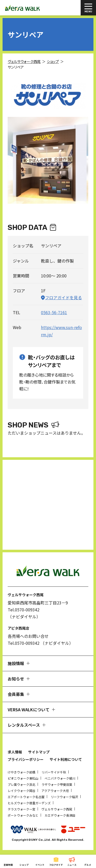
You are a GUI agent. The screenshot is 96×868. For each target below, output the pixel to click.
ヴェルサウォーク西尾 (57, 809)
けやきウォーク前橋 (22, 772)
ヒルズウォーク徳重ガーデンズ (29, 803)
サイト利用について (66, 759)
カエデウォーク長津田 (60, 815)
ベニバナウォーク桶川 (60, 778)
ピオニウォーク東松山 (23, 778)
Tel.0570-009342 (24, 610)
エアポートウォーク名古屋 (26, 797)
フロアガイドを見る (63, 297)
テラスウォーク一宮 (22, 809)
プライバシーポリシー (26, 759)
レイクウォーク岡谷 (22, 791)
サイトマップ (39, 752)
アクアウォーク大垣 (55, 791)
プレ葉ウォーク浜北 (22, 784)
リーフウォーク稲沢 (64, 797)
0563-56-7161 (54, 312)
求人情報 (15, 752)
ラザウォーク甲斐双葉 (57, 784)
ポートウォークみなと (23, 815)
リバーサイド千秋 (54, 772)
